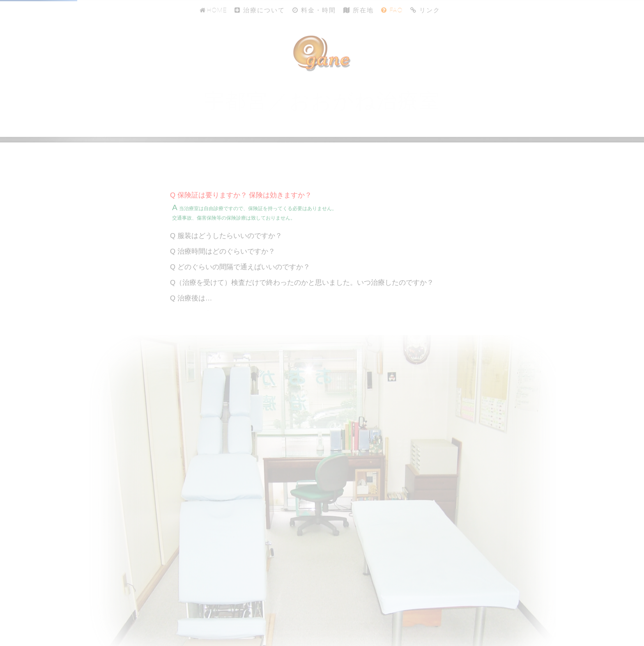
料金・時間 (314, 10)
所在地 (359, 10)
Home (213, 10)
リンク (425, 10)
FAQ (392, 10)
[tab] (322, 195)
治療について (260, 10)
